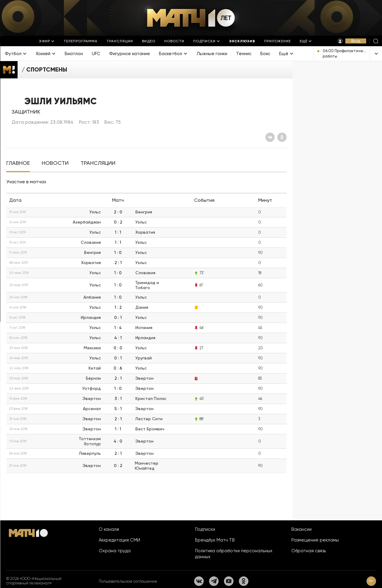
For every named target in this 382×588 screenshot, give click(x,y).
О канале (109, 529)
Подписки (205, 529)
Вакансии (301, 529)
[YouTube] (229, 581)
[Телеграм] (214, 581)
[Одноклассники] (282, 137)
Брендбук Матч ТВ (215, 540)
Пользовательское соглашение (128, 581)
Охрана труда (115, 551)
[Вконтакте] (270, 137)
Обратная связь (309, 551)
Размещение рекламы (315, 540)
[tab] (18, 163)
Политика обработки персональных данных (234, 554)
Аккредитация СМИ (119, 540)
